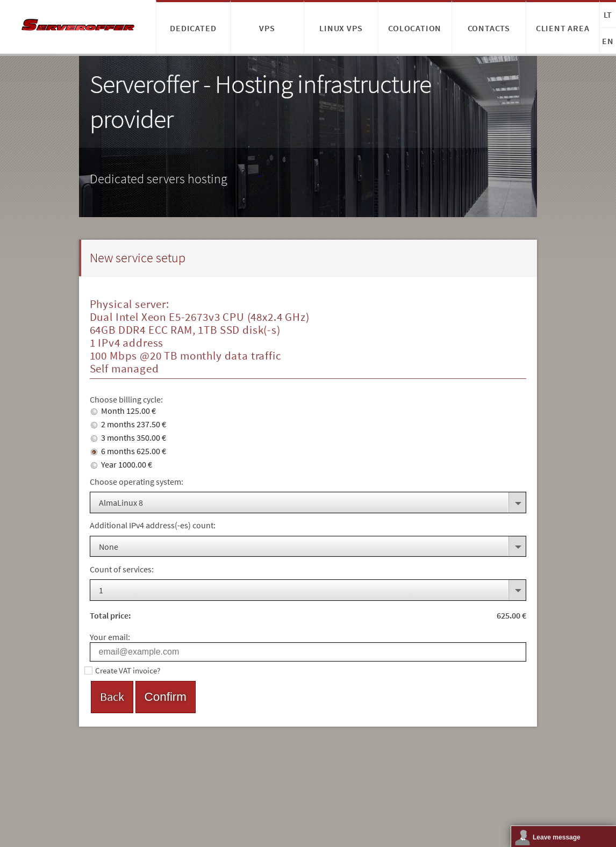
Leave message (557, 837)
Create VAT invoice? (128, 670)
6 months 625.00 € (128, 451)
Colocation (415, 28)
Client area (563, 28)
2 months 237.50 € (128, 424)
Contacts (489, 28)
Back (112, 697)
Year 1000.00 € (121, 464)
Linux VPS (341, 28)
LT (608, 15)
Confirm (166, 697)
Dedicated (193, 28)
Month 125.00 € (123, 411)
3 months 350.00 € (128, 437)
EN (608, 41)
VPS (267, 28)
